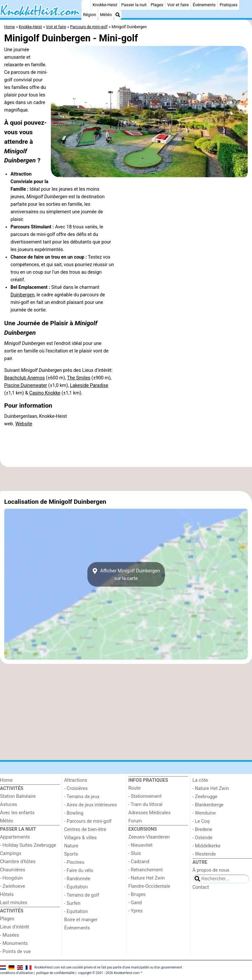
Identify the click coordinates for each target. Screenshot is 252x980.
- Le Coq (201, 821)
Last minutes (14, 903)
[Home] (86, 5)
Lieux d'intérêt (15, 927)
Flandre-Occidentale (149, 886)
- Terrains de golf (82, 895)
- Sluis (135, 853)
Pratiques (228, 5)
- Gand (135, 903)
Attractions (76, 780)
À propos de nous (211, 870)
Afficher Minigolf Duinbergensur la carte (126, 574)
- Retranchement (146, 870)
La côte (200, 780)
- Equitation (76, 912)
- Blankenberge (208, 805)
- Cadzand (139, 862)
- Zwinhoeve (12, 886)
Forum (135, 821)
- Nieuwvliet (140, 845)
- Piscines (74, 862)
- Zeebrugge (205, 797)
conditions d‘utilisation (16, 973)
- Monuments (14, 943)
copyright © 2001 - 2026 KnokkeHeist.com (109, 973)
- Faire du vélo (79, 871)
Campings (11, 853)
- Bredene (202, 830)
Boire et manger (81, 920)
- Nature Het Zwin (147, 878)
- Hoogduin (11, 878)
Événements (204, 5)
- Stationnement (145, 796)
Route (134, 788)
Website (24, 424)
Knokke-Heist (105, 5)
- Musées (10, 935)
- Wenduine (204, 813)
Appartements (15, 837)
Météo (106, 15)
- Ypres (136, 911)
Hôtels (7, 895)
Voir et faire (178, 5)
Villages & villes (81, 838)
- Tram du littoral (145, 805)
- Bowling (74, 813)
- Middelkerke (207, 846)
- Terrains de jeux (82, 797)
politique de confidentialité (55, 973)
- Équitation (76, 887)
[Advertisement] (126, 479)
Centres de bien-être (85, 830)
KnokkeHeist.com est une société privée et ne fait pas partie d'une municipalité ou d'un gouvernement (108, 967)
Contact (201, 887)
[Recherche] (118, 15)
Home (6, 780)
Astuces (9, 805)
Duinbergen (22, 295)
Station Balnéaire (18, 796)
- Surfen (72, 903)
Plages (157, 5)
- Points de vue (15, 952)
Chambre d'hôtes (18, 862)
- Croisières (76, 788)
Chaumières (13, 870)
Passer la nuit (134, 5)
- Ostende (203, 838)
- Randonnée (77, 879)
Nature (71, 846)
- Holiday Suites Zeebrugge (28, 845)
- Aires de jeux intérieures (91, 805)
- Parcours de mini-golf (88, 821)
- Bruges (137, 895)
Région (89, 15)
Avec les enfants (17, 813)
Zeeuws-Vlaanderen (149, 837)
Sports (71, 854)
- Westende (204, 854)
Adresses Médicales (149, 813)
